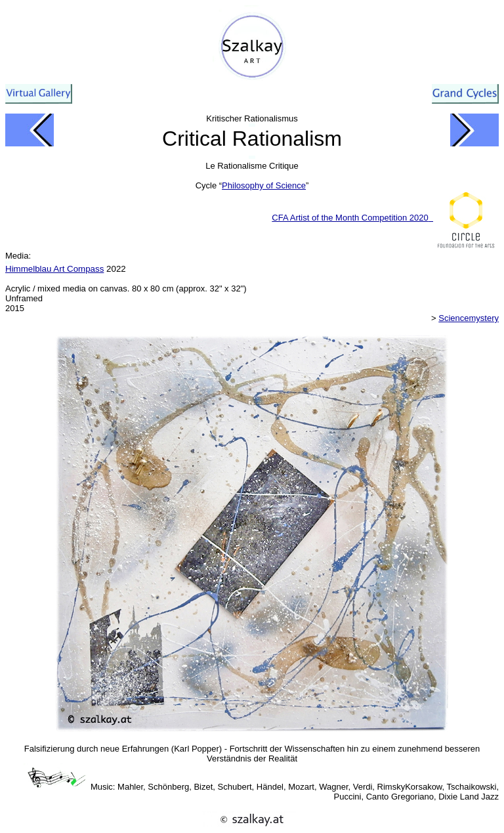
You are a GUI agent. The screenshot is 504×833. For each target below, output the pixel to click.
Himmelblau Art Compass (54, 269)
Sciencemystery (469, 318)
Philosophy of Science (264, 185)
